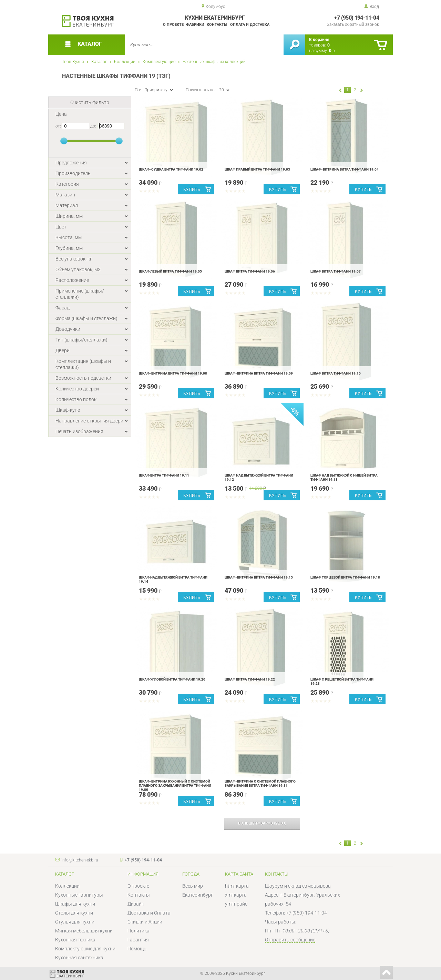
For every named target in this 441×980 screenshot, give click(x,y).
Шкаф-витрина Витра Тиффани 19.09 (259, 373)
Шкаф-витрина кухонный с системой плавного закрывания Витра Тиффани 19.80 (175, 785)
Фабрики (195, 25)
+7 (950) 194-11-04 (357, 18)
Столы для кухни (74, 913)
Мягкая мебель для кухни (84, 931)
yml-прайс (236, 904)
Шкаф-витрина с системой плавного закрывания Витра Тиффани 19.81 (260, 783)
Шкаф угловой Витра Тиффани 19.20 (172, 679)
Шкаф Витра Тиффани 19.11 (164, 475)
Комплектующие (159, 62)
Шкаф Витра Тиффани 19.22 (250, 679)
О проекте (173, 25)
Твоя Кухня (73, 62)
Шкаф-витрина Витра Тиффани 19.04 (345, 169)
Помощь (137, 949)
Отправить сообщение (290, 940)
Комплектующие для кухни (85, 949)
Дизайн (136, 904)
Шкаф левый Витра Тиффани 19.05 (170, 271)
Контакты (217, 25)
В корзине (319, 40)
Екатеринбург (198, 895)
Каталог (99, 62)
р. (332, 51)
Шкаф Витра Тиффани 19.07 (336, 271)
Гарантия (138, 940)
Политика (139, 931)
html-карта (237, 886)
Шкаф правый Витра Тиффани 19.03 (257, 169)
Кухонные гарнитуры (79, 895)
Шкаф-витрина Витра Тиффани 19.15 (259, 577)
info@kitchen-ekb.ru (80, 860)
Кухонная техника (75, 940)
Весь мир (193, 886)
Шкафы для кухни (75, 904)
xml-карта (236, 895)
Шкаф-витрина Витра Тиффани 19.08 (173, 373)
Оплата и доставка (250, 25)
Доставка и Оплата (149, 913)
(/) (262, 823)
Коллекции (125, 62)
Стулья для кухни (75, 922)
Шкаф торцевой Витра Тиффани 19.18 (345, 577)
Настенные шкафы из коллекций (214, 62)
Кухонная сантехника (79, 958)
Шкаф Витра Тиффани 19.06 (250, 271)
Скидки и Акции (145, 922)
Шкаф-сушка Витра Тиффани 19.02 (171, 169)
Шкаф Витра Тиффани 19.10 (336, 373)
